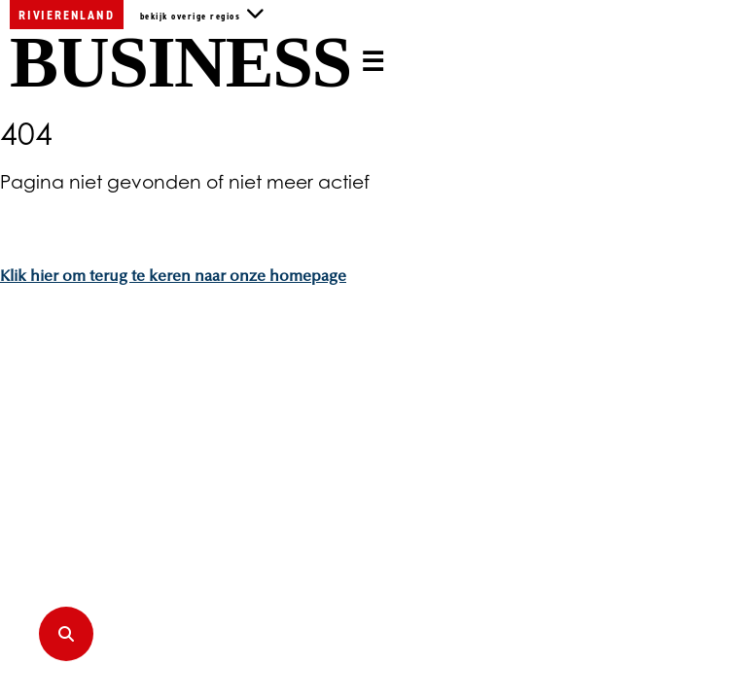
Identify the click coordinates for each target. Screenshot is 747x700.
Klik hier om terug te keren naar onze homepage (173, 277)
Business (180, 62)
